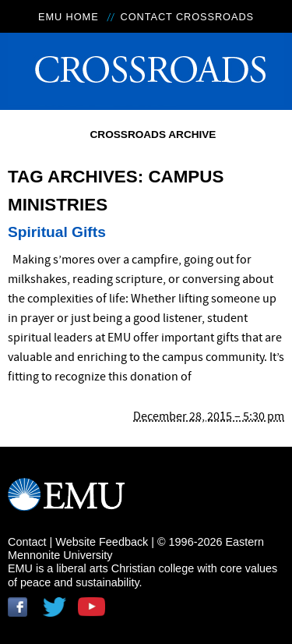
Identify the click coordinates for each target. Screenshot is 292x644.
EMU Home (69, 17)
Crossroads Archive (153, 134)
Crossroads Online (146, 66)
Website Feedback (102, 542)
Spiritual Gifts (57, 232)
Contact (27, 542)
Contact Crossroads (187, 17)
